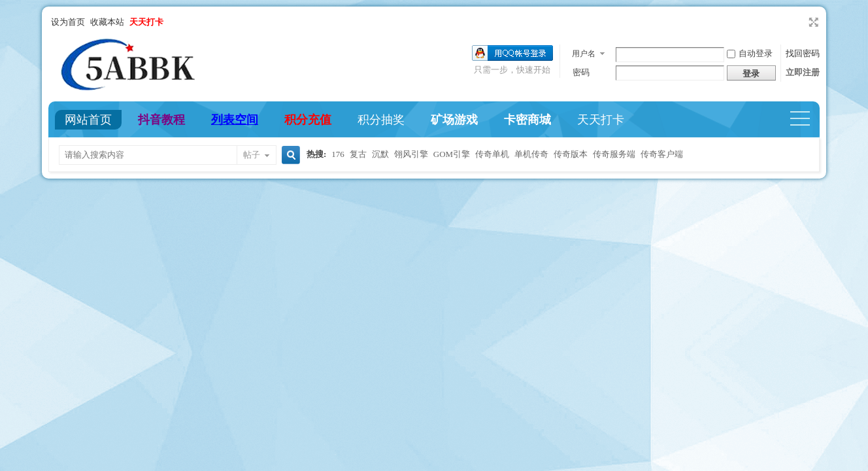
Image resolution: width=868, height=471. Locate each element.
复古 (358, 154)
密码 (581, 72)
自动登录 (750, 53)
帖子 (252, 155)
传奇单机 (492, 154)
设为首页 (68, 22)
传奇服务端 (614, 154)
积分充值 (308, 120)
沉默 (380, 154)
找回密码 (803, 53)
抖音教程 (161, 120)
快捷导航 (806, 120)
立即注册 (803, 72)
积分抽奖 (381, 120)
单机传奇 (531, 154)
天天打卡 (601, 120)
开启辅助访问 (801, 22)
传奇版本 (571, 154)
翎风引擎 (411, 154)
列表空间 (235, 120)
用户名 (584, 54)
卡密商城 (527, 120)
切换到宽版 (812, 22)
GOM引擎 (452, 154)
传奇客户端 (662, 154)
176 (338, 154)
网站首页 (88, 120)
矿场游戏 (454, 120)
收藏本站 (107, 22)
